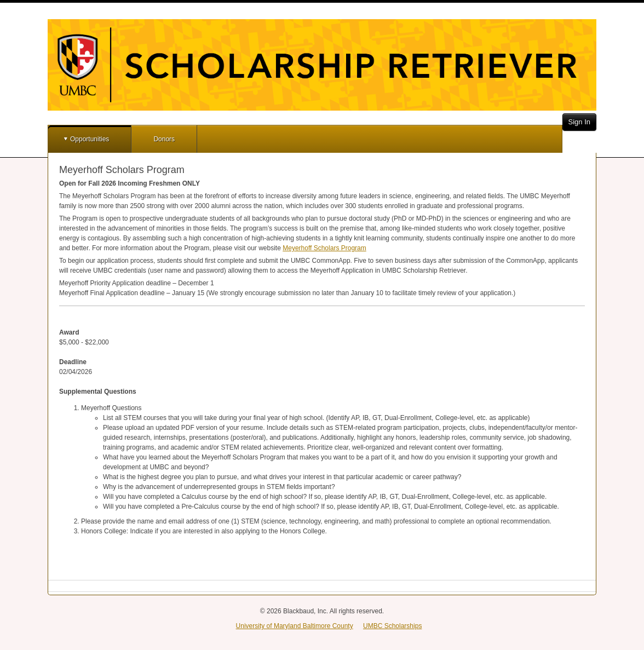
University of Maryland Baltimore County (295, 626)
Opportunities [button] (90, 139)
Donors (164, 139)
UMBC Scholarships (392, 626)
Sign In (579, 122)
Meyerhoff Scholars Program (324, 248)
